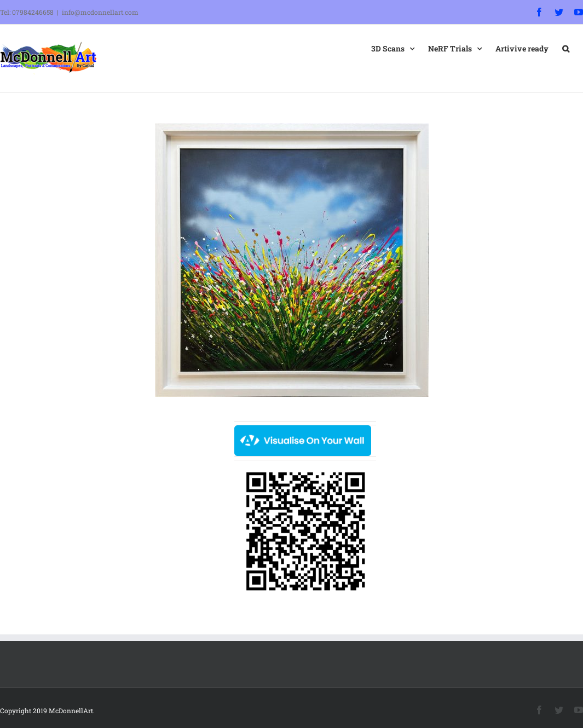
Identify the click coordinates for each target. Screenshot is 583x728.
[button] (566, 48)
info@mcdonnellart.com (100, 12)
